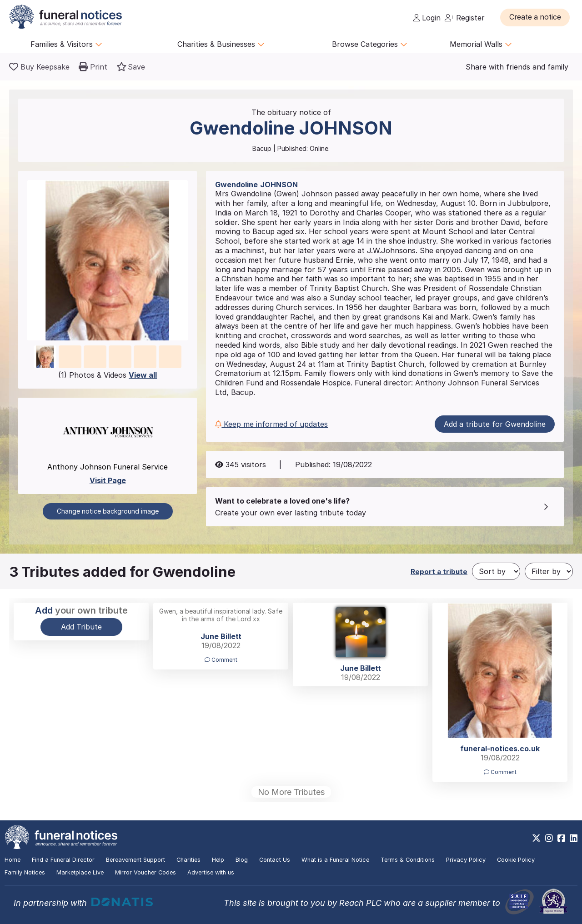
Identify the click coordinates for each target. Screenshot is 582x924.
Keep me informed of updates (271, 424)
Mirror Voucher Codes (145, 872)
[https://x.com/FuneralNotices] (536, 838)
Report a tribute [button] (439, 572)
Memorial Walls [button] (481, 44)
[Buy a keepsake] (39, 67)
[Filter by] (549, 571)
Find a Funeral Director (63, 860)
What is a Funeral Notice (335, 860)
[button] (536, 17)
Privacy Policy (466, 860)
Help (218, 860)
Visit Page (108, 480)
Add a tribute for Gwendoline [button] (495, 424)
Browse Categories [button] (370, 44)
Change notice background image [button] (108, 511)
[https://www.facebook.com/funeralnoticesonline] (561, 838)
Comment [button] (221, 660)
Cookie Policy (516, 860)
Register (465, 18)
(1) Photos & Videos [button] (108, 375)
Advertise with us (211, 872)
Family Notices (25, 872)
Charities (188, 860)
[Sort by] (496, 571)
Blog (242, 860)
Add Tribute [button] (81, 627)
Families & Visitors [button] (66, 44)
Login (427, 18)
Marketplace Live (80, 872)
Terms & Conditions (408, 860)
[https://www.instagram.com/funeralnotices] (549, 838)
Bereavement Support (135, 860)
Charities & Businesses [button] (221, 44)
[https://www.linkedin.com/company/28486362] (574, 838)
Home (13, 860)
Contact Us (275, 860)
